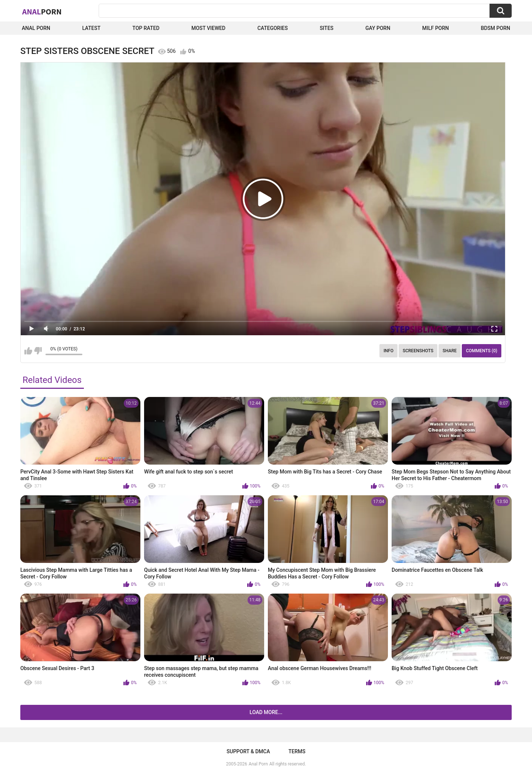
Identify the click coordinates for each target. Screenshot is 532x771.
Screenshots (418, 351)
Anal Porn (36, 28)
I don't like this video (38, 351)
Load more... (266, 712)
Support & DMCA (248, 751)
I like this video (28, 351)
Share (450, 351)
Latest (91, 28)
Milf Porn (436, 28)
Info (388, 351)
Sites (326, 28)
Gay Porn (378, 28)
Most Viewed (208, 28)
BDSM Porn (495, 28)
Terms (297, 751)
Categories (273, 28)
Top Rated (146, 28)
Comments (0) (482, 351)
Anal (42, 11)
